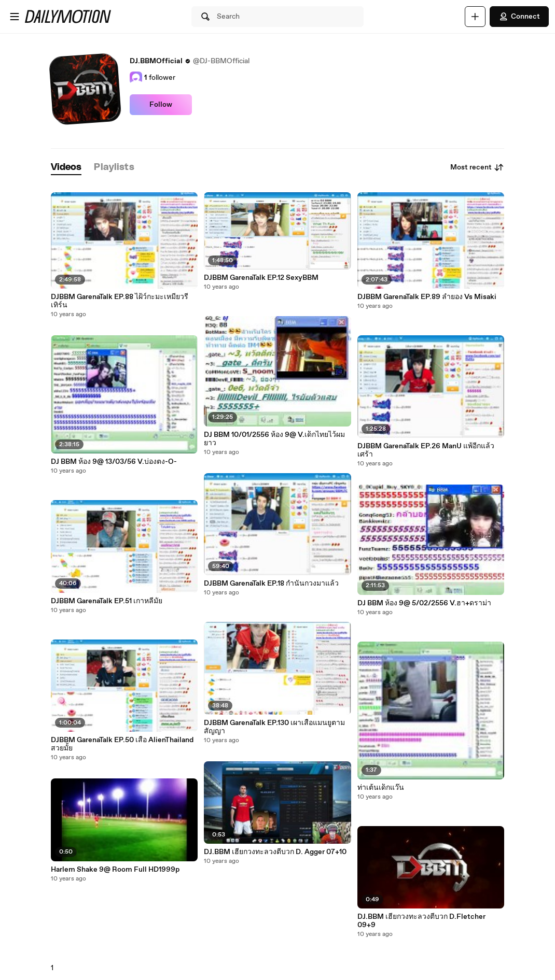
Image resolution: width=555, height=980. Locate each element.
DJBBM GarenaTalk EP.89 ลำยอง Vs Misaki (427, 297)
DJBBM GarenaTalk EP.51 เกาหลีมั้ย (107, 601)
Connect (519, 17)
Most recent (477, 167)
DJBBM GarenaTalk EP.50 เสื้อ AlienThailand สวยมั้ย (122, 744)
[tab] (66, 168)
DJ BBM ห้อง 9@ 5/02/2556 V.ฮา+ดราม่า (424, 603)
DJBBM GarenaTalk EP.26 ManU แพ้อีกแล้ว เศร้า (426, 450)
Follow (161, 105)
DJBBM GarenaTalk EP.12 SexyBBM (261, 278)
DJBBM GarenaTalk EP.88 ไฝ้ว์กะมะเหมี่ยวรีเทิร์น (120, 301)
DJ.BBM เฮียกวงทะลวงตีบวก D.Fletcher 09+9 (421, 921)
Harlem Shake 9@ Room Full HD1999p (115, 870)
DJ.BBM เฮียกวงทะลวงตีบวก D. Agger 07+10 (275, 852)
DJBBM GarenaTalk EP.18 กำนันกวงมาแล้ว (271, 584)
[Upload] (475, 17)
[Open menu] (15, 17)
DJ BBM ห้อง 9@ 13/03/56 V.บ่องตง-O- (114, 462)
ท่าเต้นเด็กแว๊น (381, 788)
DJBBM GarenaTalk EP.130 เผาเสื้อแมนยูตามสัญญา (274, 727)
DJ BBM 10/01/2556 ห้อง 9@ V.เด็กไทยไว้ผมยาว (274, 439)
